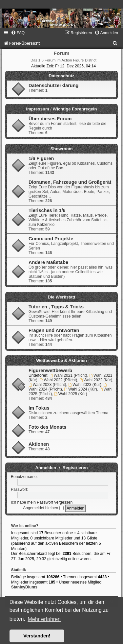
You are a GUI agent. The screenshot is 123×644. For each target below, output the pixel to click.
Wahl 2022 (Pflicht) (59, 380)
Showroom (61, 149)
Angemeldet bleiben (43, 508)
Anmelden (46, 468)
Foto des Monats (47, 427)
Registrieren (75, 468)
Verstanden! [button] (37, 636)
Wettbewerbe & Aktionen (61, 360)
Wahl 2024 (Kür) (80, 389)
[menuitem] (18, 33)
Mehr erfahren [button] (44, 619)
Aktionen (39, 444)
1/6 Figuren (41, 158)
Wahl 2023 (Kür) (85, 385)
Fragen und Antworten (54, 330)
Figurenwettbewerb (50, 370)
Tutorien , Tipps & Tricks (56, 307)
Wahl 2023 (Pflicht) (47, 385)
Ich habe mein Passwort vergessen (42, 502)
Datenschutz (61, 76)
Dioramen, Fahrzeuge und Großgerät (70, 182)
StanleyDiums (24, 587)
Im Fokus (39, 408)
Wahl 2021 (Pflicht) (68, 375)
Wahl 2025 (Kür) (71, 394)
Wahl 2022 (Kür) (96, 380)
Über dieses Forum (50, 119)
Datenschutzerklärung (53, 85)
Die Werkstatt (61, 297)
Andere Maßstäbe (48, 262)
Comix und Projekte (51, 239)
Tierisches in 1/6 (47, 210)
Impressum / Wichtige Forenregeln (61, 109)
